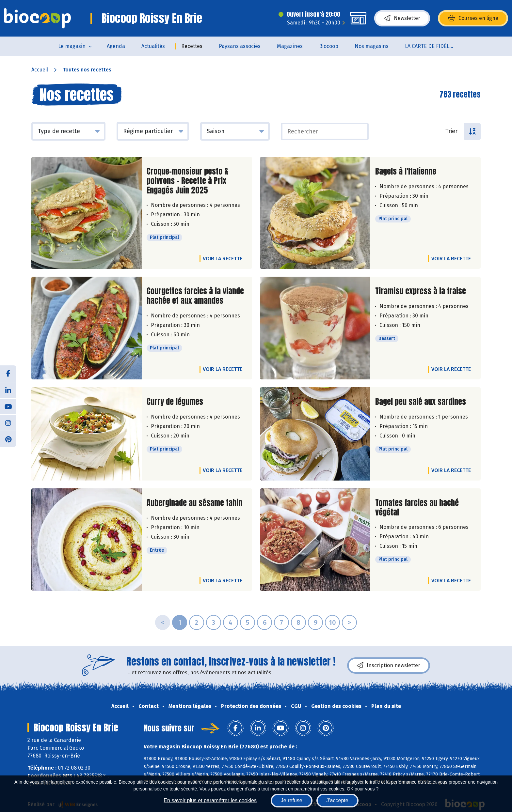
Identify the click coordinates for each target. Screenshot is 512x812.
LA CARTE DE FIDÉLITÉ (431, 46)
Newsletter (402, 18)
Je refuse (292, 800)
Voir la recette (223, 259)
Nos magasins (372, 46)
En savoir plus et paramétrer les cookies (210, 800)
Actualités (153, 46)
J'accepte (337, 800)
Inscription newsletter (389, 666)
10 (332, 622)
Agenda (116, 46)
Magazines (290, 46)
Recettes (192, 46)
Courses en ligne (473, 18)
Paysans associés (240, 46)
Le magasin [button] (72, 46)
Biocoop (329, 46)
